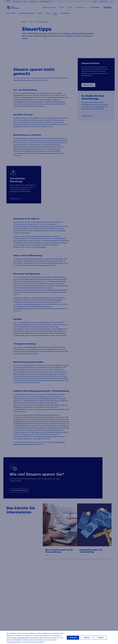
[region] (59, 637)
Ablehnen (87, 638)
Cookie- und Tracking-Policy (20, 638)
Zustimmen (73, 638)
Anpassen (100, 638)
